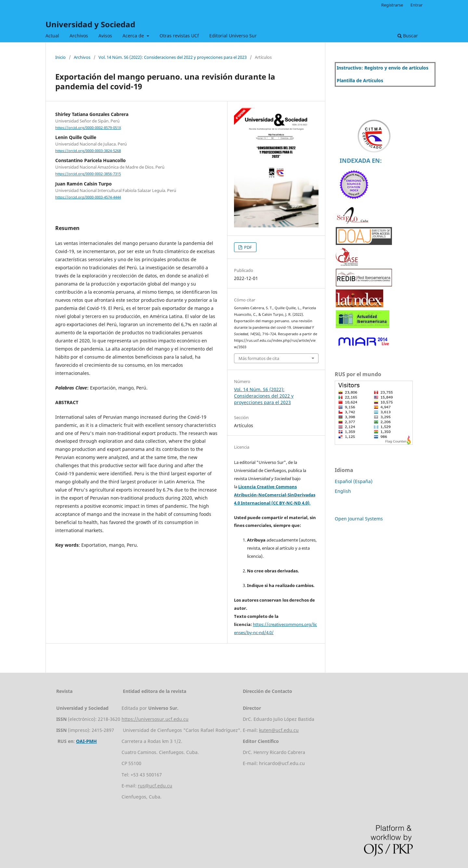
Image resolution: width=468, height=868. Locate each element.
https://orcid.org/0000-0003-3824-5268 (88, 151)
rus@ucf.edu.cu (155, 786)
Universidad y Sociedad (90, 24)
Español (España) (354, 481)
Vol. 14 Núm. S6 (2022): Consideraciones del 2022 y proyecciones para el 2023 (173, 57)
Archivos (79, 36)
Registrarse (392, 5)
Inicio (60, 57)
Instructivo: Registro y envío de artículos (383, 68)
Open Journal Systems (359, 519)
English (343, 491)
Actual (52, 36)
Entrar (416, 5)
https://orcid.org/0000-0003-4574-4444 (88, 197)
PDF (247, 247)
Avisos (105, 36)
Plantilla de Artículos (360, 80)
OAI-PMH (86, 741)
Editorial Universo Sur (233, 36)
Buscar (408, 36)
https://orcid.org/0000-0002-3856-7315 (88, 174)
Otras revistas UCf (179, 36)
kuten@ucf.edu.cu (279, 730)
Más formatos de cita (259, 358)
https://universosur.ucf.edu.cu (155, 719)
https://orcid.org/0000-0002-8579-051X (88, 128)
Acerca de (134, 36)
